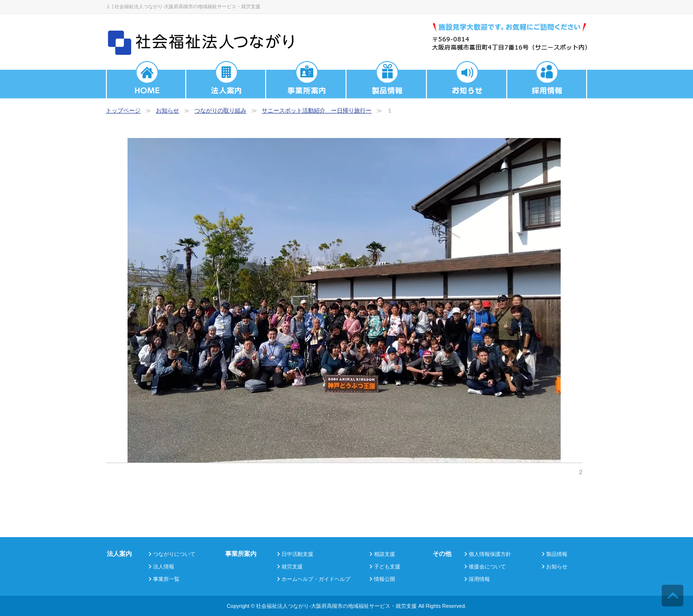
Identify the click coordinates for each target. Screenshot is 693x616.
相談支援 (385, 554)
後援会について (487, 566)
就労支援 (292, 566)
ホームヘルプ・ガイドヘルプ (316, 579)
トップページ (123, 111)
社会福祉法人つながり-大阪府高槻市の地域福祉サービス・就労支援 (336, 606)
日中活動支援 (297, 554)
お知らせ (167, 111)
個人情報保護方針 (490, 554)
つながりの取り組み (220, 111)
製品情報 (557, 554)
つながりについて (174, 554)
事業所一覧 (166, 579)
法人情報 (164, 566)
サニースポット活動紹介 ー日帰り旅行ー (317, 111)
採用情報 (479, 579)
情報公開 (385, 579)
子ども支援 (387, 566)
